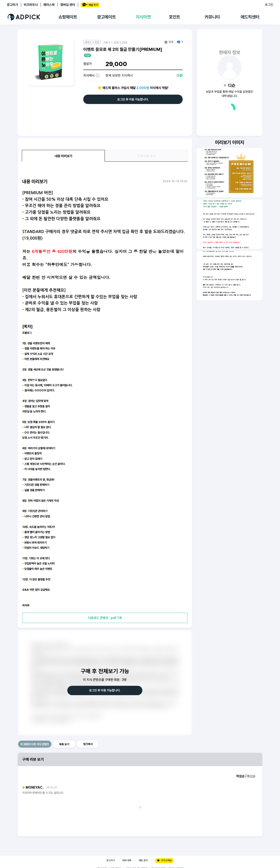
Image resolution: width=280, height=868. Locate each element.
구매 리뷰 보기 (146, 156)
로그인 (269, 5)
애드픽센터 (250, 17)
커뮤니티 (212, 17)
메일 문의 (143, 860)
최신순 (251, 776)
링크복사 (88, 744)
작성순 (240, 776)
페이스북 (49, 5)
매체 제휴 (127, 860)
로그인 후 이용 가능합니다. (133, 99)
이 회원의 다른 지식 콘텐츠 (35, 744)
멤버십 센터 (68, 5)
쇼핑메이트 (68, 17)
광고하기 (12, 5)
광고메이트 (106, 17)
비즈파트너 (31, 5)
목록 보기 (64, 744)
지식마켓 (143, 17)
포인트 (174, 17)
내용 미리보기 (63, 156)
